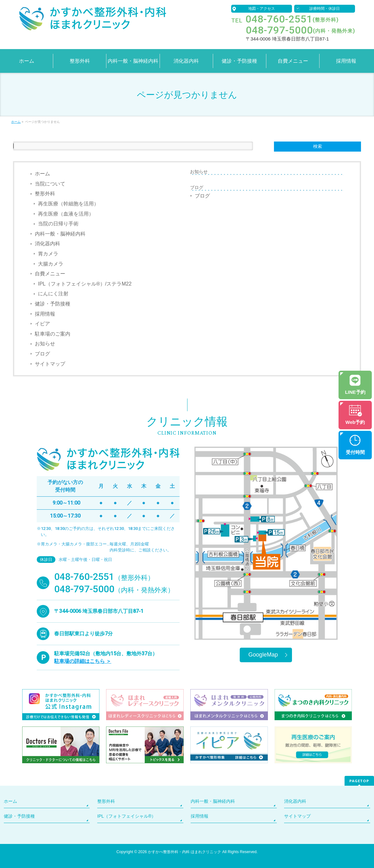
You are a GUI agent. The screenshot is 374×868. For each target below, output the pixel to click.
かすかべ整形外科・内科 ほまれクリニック (184, 852)
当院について (50, 184)
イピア (42, 324)
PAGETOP (359, 781)
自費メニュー (50, 274)
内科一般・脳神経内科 (60, 234)
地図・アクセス (262, 9)
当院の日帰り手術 (58, 224)
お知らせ (45, 344)
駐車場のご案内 (53, 334)
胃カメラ (48, 254)
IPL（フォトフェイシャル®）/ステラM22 (85, 284)
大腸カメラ (51, 264)
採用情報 (45, 314)
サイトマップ (50, 364)
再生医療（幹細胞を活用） (68, 204)
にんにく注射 (53, 294)
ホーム (42, 174)
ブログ (42, 354)
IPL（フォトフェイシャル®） (127, 816)
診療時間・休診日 (325, 9)
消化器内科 (48, 244)
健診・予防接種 (53, 304)
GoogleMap (263, 655)
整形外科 (45, 194)
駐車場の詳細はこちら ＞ (83, 661)
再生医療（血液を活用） (66, 214)
